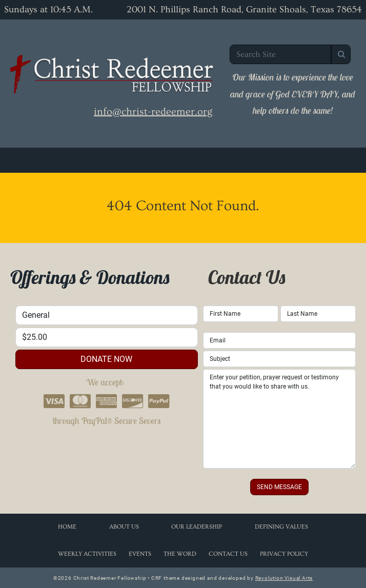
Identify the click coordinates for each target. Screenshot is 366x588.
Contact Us (228, 554)
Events (140, 554)
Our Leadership (197, 527)
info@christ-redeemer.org (153, 112)
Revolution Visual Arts (284, 578)
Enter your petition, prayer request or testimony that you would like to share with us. (279, 419)
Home (67, 527)
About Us (124, 527)
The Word (180, 554)
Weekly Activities (87, 554)
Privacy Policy (284, 554)
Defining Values (281, 527)
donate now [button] (106, 359)
